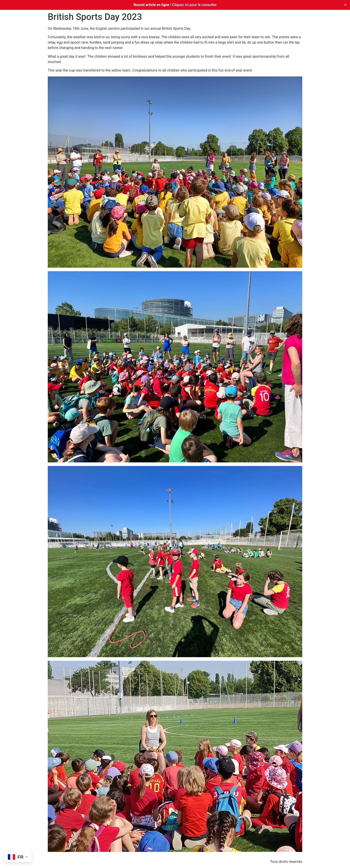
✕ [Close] (345, 5)
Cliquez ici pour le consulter (194, 5)
